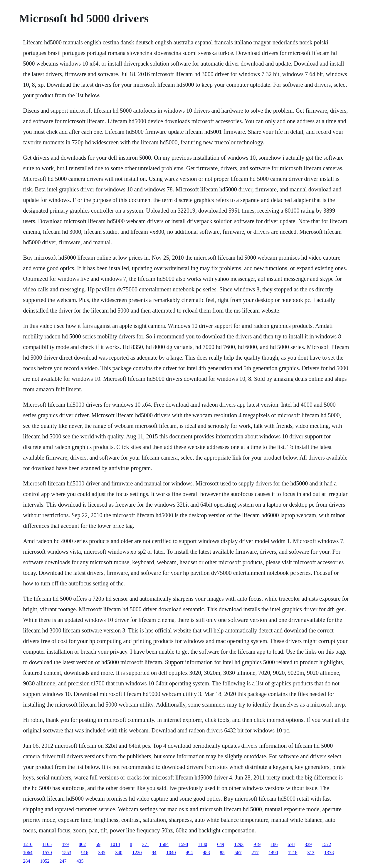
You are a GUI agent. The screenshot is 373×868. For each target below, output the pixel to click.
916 (85, 853)
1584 (164, 844)
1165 (47, 844)
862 (82, 844)
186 (274, 844)
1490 (273, 853)
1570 (47, 853)
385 (102, 853)
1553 (67, 853)
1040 (171, 853)
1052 (45, 861)
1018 (115, 844)
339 (308, 844)
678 (291, 844)
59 (98, 844)
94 (154, 853)
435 (80, 861)
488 (206, 853)
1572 (326, 844)
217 (255, 853)
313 (311, 853)
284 (27, 861)
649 (221, 844)
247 (63, 861)
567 (238, 853)
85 (222, 853)
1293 (239, 844)
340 (119, 853)
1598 (183, 844)
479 (65, 844)
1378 (329, 853)
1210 (28, 844)
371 (146, 844)
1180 (203, 844)
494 (189, 853)
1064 (28, 853)
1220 (137, 853)
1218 (293, 853)
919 (257, 844)
